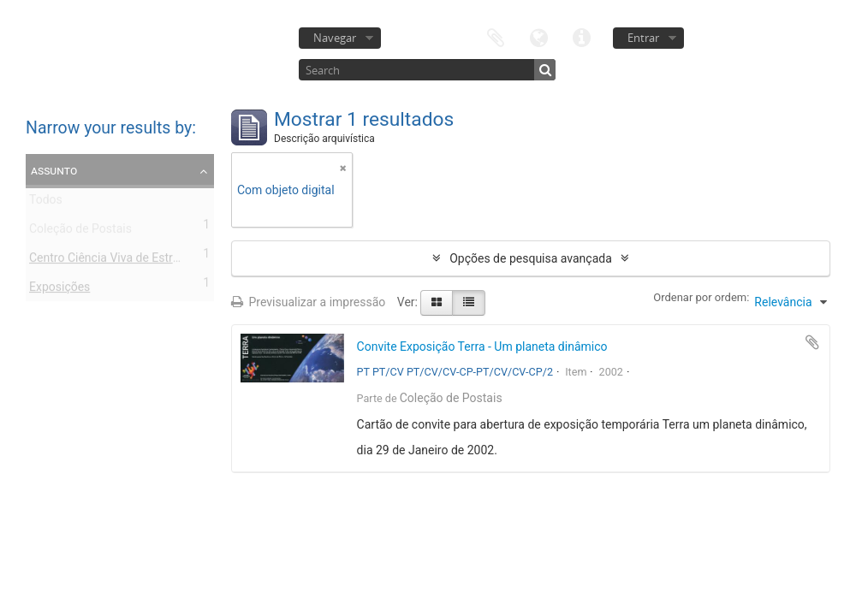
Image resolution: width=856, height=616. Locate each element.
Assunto (54, 170)
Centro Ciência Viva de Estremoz (116, 261)
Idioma (538, 36)
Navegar (335, 38)
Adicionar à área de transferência (812, 342)
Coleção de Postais (80, 232)
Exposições (59, 290)
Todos (46, 203)
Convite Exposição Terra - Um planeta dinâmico (482, 346)
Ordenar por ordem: (701, 297)
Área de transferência (496, 36)
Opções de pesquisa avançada (531, 258)
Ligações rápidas (581, 36)
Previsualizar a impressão (308, 302)
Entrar (643, 38)
